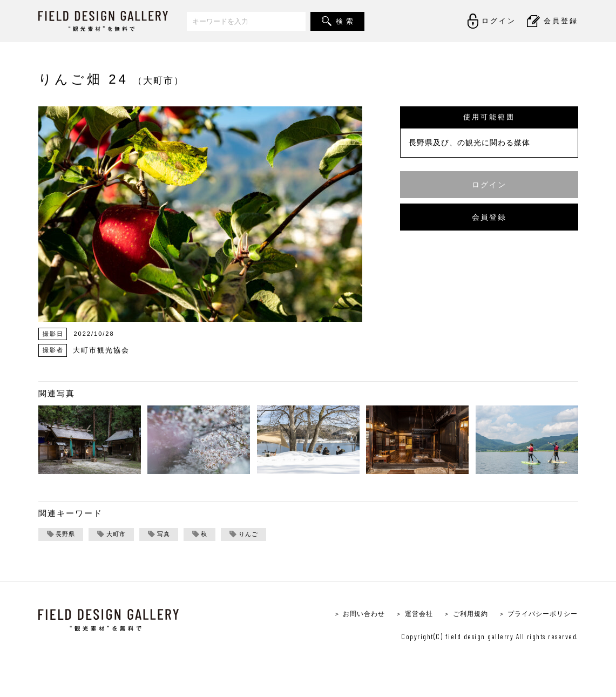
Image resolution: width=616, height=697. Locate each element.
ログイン (489, 184)
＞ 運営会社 (404, 615)
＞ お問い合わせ (345, 615)
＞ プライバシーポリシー (535, 615)
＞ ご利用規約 (458, 615)
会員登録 (489, 217)
